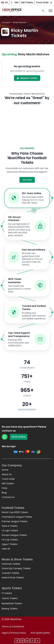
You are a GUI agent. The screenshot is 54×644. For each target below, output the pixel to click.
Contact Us (8, 497)
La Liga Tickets (10, 531)
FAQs (5, 488)
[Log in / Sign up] (51, 3)
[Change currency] (14, 3)
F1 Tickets (7, 593)
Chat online (19, 437)
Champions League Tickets (17, 517)
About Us (7, 474)
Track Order (42, 2)
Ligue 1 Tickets (10, 544)
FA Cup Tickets (10, 540)
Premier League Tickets (15, 521)
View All (6, 549)
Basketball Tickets (12, 603)
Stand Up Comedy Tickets (16, 568)
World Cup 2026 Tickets (15, 512)
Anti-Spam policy (40, 633)
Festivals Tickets (11, 564)
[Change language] (3, 3)
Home (5, 470)
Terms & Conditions (13, 627)
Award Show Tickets (13, 578)
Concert (6, 22)
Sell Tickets (27, 2)
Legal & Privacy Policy (14, 633)
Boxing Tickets (10, 609)
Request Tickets (27, 78)
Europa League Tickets (14, 535)
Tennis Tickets (10, 598)
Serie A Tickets (10, 526)
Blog (4, 493)
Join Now (27, 180)
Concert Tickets (11, 573)
